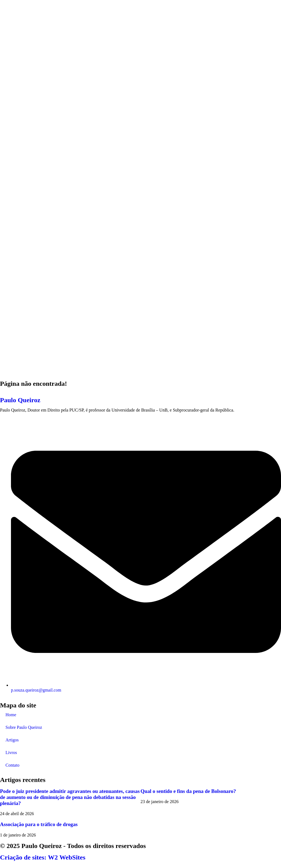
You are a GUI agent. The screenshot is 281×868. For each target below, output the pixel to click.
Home (11, 715)
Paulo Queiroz (20, 400)
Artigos (12, 740)
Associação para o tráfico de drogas (39, 824)
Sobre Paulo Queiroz (24, 727)
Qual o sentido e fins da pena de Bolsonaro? (188, 791)
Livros (11, 753)
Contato (12, 765)
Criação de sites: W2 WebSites (43, 857)
